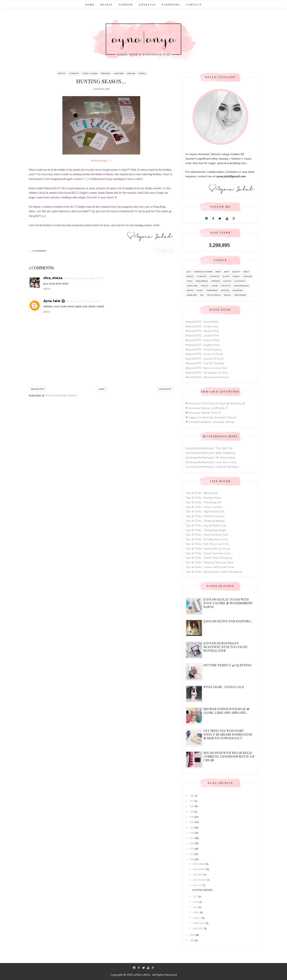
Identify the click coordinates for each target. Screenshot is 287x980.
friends (216, 281)
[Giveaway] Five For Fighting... (228, 621)
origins (131, 73)
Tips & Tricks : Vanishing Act (203, 502)
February (199, 923)
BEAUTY (107, 4)
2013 (192, 843)
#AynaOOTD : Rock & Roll (202, 322)
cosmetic (74, 73)
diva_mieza (53, 278)
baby (218, 272)
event (226, 276)
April (196, 912)
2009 (192, 935)
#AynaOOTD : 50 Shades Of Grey (207, 373)
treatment (240, 295)
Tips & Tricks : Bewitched (201, 493)
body (246, 272)
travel (227, 295)
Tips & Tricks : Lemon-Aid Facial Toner (210, 567)
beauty (62, 73)
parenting (212, 290)
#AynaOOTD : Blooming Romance (207, 377)
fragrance (202, 281)
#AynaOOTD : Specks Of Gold (204, 359)
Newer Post (38, 389)
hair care (192, 286)
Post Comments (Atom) (61, 395)
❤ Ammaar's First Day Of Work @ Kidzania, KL (215, 403)
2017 (192, 822)
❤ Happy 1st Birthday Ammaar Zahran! (211, 417)
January (198, 928)
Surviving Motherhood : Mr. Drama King (210, 458)
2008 (192, 940)
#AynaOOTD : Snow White (203, 340)
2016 (192, 828)
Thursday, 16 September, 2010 (83, 278)
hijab (214, 286)
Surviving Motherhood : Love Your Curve (211, 462)
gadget (227, 281)
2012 (192, 849)
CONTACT (194, 4)
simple (142, 73)
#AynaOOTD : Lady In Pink (202, 335)
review (225, 290)
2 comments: (39, 251)
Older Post (165, 389)
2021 (192, 801)
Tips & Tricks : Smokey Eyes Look (207, 539)
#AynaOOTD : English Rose (203, 345)
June (196, 902)
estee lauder (90, 73)
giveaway (240, 281)
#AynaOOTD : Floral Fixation (204, 349)
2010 (192, 859)
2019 (192, 812)
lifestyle (226, 286)
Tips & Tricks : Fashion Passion (205, 516)
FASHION (126, 4)
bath (227, 272)
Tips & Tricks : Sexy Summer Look (207, 535)
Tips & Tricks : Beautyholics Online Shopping (214, 572)
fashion (248, 276)
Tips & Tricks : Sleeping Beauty (205, 521)
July (196, 897)
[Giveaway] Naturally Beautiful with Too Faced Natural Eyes (226, 647)
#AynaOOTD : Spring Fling (202, 331)
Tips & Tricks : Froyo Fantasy (204, 507)
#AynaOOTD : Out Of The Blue (205, 363)
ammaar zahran (203, 272)
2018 (192, 817)
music (200, 290)
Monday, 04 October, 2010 (84, 301)
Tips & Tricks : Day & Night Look (206, 525)
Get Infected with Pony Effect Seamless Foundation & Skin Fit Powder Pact (228, 735)
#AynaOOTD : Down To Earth (204, 354)
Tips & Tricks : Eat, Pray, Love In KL (207, 544)
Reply (47, 289)
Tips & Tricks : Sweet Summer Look (208, 553)
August (198, 885)
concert (202, 276)
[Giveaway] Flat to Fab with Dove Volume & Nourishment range (228, 603)
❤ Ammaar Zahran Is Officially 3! (206, 408)
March (197, 918)
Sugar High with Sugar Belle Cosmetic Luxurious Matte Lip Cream (229, 757)
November (200, 869)
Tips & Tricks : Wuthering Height (206, 530)
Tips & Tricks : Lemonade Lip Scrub (208, 549)
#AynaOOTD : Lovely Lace (202, 326)
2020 (192, 806)
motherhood (241, 286)
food (190, 281)
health (205, 286)
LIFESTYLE (147, 4)
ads (189, 272)
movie (190, 290)
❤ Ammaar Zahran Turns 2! (203, 413)
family (236, 276)
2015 (192, 833)
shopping (238, 290)
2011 (192, 854)
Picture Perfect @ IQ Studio (228, 665)
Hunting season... (203, 890)
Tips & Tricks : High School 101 (205, 511)
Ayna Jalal (52, 301)
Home (90, 4)
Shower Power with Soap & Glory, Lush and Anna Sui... (227, 711)
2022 (192, 796)
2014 (192, 838)
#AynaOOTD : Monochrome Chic (206, 368)
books (190, 276)
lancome (119, 73)
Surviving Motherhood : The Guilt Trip (209, 448)
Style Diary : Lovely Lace (224, 687)
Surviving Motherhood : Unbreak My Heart (212, 467)
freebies (106, 73)
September (200, 880)
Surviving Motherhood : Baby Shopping (210, 453)
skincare (192, 295)
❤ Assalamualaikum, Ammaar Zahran (210, 422)
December (199, 864)
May (196, 907)
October (198, 875)
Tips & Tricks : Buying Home (203, 498)
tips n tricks (214, 295)
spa (202, 295)
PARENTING (171, 4)
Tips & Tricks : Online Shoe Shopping (209, 558)
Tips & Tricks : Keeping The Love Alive (209, 562)
